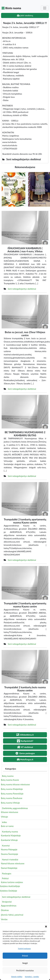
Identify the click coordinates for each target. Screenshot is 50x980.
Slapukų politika (17, 977)
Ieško (4, 822)
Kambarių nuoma (10, 832)
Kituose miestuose (10, 812)
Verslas (4, 919)
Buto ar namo (7, 826)
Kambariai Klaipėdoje (11, 835)
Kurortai (6, 845)
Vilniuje (4, 817)
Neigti (25, 963)
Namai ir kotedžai (10, 859)
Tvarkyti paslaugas (24, 949)
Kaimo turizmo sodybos (12, 882)
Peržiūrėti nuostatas (25, 970)
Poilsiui (5, 878)
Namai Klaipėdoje (9, 868)
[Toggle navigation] (45, 8)
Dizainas (5, 910)
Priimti (25, 956)
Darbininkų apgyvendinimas (15, 808)
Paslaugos (7, 873)
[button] (46, 926)
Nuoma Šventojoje (10, 854)
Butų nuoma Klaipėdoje (12, 789)
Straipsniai (7, 902)
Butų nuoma (8, 776)
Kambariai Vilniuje (9, 840)
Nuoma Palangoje (9, 849)
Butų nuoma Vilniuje (10, 803)
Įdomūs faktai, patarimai (12, 915)
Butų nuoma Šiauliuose (12, 798)
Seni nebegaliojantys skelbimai (22, 289)
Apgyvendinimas (9, 906)
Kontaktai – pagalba (32, 977)
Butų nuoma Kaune (10, 780)
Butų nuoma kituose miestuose (15, 784)
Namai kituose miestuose (13, 863)
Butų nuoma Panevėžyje (12, 793)
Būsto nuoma (11, 8)
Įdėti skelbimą (25, 15)
